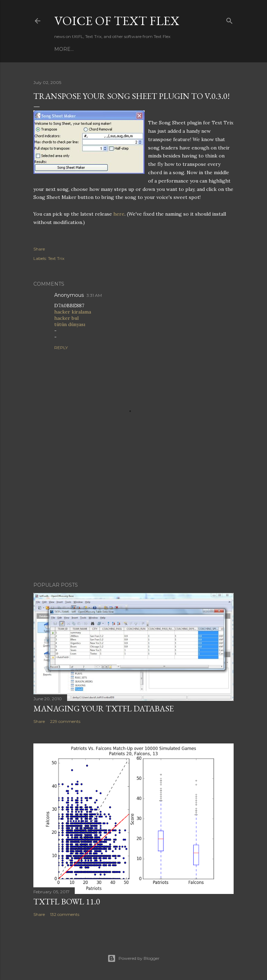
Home (63, 49)
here (119, 214)
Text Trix (56, 258)
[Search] (229, 19)
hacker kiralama (73, 312)
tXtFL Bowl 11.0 (67, 901)
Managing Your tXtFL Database (104, 708)
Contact (105, 49)
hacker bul (66, 318)
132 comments (65, 914)
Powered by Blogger (133, 958)
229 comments (65, 721)
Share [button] (39, 249)
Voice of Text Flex (117, 21)
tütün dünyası (70, 324)
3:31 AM (94, 295)
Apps (82, 49)
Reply (61, 348)
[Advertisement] (133, 516)
